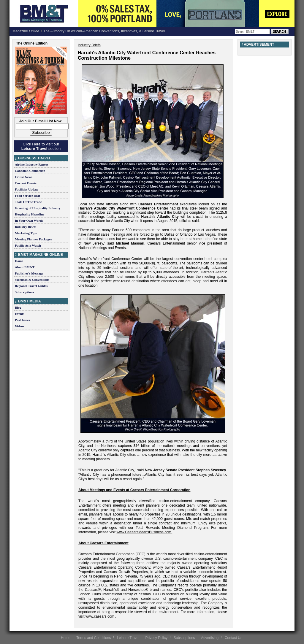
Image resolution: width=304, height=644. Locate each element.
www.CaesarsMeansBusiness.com (144, 532)
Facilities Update (27, 189)
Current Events (26, 183)
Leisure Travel (128, 638)
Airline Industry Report (31, 164)
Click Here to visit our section (41, 146)
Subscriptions (24, 292)
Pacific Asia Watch (28, 245)
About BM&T (25, 267)
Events (20, 314)
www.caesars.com (100, 616)
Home (19, 261)
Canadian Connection (30, 171)
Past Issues (22, 320)
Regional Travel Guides (31, 286)
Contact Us (233, 638)
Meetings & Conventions (32, 280)
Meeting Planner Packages (33, 239)
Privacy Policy (156, 638)
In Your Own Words (29, 221)
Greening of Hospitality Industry (38, 208)
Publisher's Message (29, 273)
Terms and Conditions (94, 638)
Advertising (210, 638)
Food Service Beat (27, 196)
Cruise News (24, 177)
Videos (19, 326)
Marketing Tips (26, 233)
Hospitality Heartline (30, 214)
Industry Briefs (26, 227)
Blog (18, 307)
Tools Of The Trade (28, 202)
